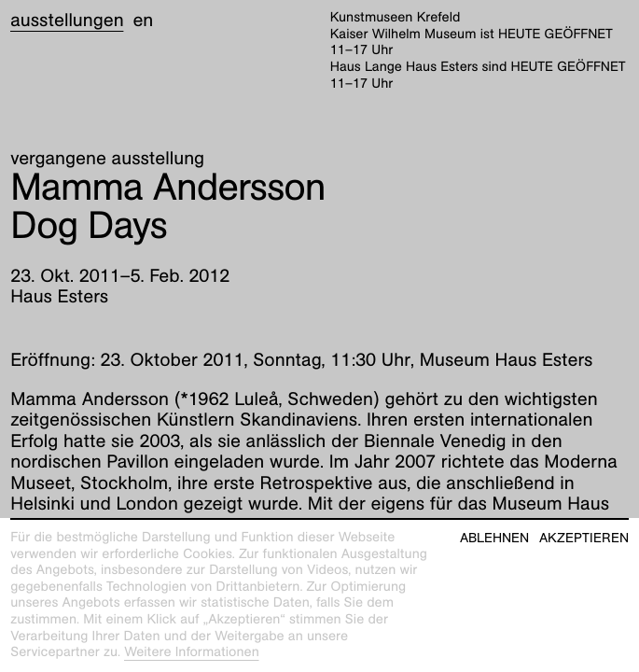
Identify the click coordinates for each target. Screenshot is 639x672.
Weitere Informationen (192, 652)
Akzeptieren (584, 538)
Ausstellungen (67, 21)
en (143, 21)
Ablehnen (494, 538)
